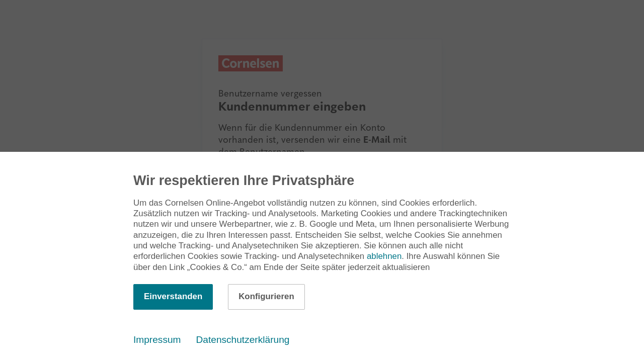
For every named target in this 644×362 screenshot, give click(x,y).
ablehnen (384, 256)
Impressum (157, 340)
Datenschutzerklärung (243, 340)
